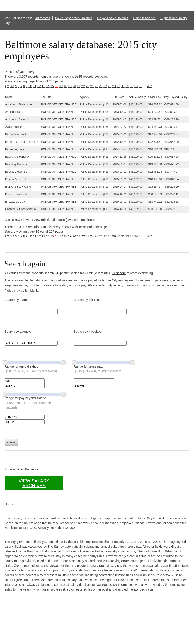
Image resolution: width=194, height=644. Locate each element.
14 (48, 86)
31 (123, 86)
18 (65, 86)
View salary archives (34, 483)
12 (39, 86)
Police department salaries (74, 18)
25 (96, 86)
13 (44, 86)
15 (52, 86)
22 (83, 86)
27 (105, 86)
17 (61, 86)
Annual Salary (137, 97)
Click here (119, 273)
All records (43, 18)
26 (101, 86)
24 (92, 86)
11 (35, 86)
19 (70, 86)
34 (136, 86)
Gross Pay (155, 97)
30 (119, 86)
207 (149, 86)
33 (132, 86)
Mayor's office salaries (113, 18)
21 (79, 86)
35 (141, 86)
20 (74, 86)
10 (30, 86)
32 (127, 86)
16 (57, 86)
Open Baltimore (27, 469)
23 (87, 86)
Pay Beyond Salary (176, 97)
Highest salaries (144, 18)
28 (110, 86)
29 (114, 86)
